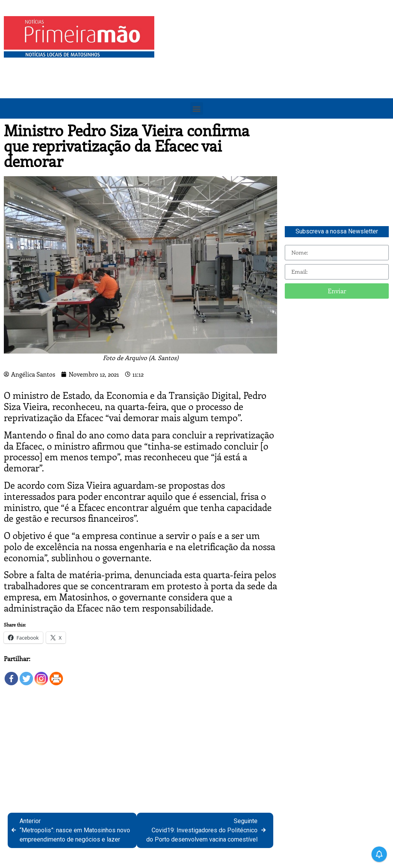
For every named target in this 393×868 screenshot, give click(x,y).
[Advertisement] (276, 70)
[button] (197, 108)
